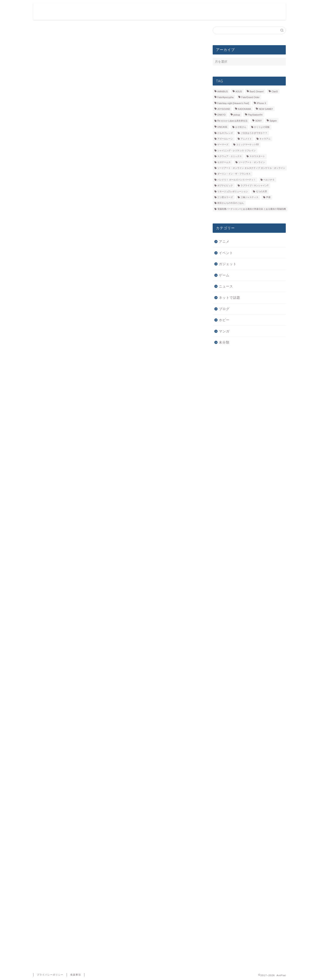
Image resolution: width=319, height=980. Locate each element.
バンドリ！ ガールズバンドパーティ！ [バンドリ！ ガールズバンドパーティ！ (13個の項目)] (236, 180)
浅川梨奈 (63, 540)
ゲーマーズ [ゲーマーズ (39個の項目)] (223, 145)
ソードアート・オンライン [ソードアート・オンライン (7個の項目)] (252, 162)
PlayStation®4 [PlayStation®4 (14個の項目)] (255, 115)
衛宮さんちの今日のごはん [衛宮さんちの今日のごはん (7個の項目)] (231, 203)
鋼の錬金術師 (83, 540)
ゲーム (192, 10)
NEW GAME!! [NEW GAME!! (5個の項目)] (266, 109)
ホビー (212, 10)
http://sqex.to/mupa (84, 497)
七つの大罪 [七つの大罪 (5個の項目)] (261, 191)
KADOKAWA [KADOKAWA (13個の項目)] (244, 109)
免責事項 (76, 975)
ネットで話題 (230, 298)
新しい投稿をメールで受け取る (64, 899)
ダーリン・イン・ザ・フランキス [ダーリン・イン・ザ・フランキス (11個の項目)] (234, 174)
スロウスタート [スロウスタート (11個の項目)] (257, 156)
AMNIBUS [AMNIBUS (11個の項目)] (223, 92)
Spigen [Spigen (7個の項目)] (273, 121)
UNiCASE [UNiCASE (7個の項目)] (222, 127)
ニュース (260, 10)
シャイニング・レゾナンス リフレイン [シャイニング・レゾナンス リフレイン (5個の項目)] (236, 150)
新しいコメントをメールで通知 (64, 891)
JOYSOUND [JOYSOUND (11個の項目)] (224, 109)
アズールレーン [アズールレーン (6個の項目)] (225, 139)
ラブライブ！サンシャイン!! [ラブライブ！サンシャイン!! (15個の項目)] (255, 186)
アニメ (171, 10)
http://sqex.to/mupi (83, 492)
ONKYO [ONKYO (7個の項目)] (222, 115)
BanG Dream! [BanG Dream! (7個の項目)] (257, 92)
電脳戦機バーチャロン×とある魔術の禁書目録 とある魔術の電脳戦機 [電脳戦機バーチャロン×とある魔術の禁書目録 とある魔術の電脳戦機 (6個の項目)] (252, 209)
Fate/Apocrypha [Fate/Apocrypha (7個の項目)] (225, 98)
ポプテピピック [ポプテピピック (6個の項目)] (225, 186)
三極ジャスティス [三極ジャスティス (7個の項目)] (249, 197)
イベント (226, 253)
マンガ (224, 331)
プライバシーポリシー (50, 975)
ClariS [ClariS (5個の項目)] (275, 92)
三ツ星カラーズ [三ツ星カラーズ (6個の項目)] (225, 197)
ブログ (224, 309)
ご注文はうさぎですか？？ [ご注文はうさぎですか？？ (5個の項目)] (254, 133)
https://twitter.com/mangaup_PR (92, 488)
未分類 (224, 342)
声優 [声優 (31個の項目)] (268, 197)
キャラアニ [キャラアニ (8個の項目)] (265, 139)
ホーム (151, 10)
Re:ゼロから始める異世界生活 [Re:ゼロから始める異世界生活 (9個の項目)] (232, 121)
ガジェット (235, 10)
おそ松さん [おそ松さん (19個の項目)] (241, 127)
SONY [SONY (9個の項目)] (258, 121)
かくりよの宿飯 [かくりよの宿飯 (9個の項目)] (262, 127)
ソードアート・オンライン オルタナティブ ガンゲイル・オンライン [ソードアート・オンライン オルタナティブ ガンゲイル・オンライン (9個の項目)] (251, 168)
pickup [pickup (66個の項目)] (237, 115)
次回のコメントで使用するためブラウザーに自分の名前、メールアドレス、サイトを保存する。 (115, 883)
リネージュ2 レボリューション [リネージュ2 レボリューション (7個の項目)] (233, 191)
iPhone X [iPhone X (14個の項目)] (261, 103)
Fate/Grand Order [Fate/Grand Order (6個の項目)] (250, 98)
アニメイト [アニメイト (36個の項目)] (246, 139)
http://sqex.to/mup (83, 483)
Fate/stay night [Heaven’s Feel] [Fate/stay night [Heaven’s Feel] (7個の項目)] (233, 103)
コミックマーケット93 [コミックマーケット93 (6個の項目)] (247, 145)
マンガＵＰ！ (44, 540)
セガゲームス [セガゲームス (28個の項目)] (224, 162)
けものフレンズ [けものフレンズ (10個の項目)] (225, 133)
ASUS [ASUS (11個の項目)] (239, 92)
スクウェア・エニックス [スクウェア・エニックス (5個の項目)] (230, 156)
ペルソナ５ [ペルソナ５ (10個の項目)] (269, 180)
